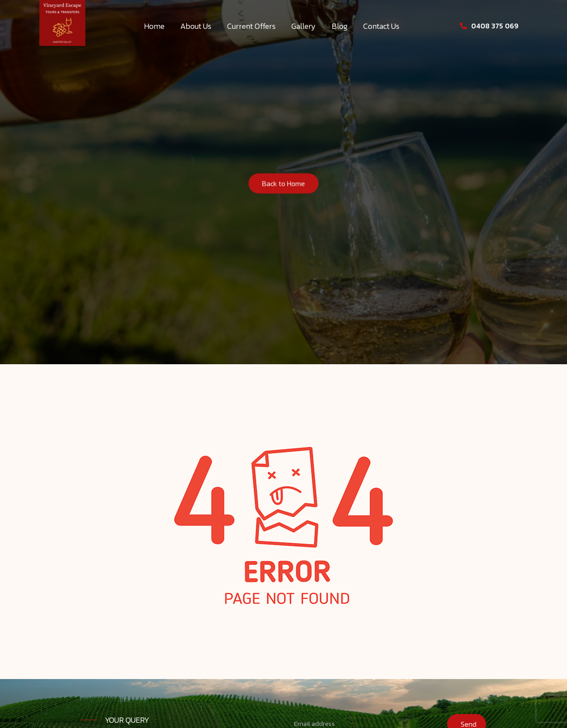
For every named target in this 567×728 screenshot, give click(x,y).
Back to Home (283, 185)
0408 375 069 (489, 26)
